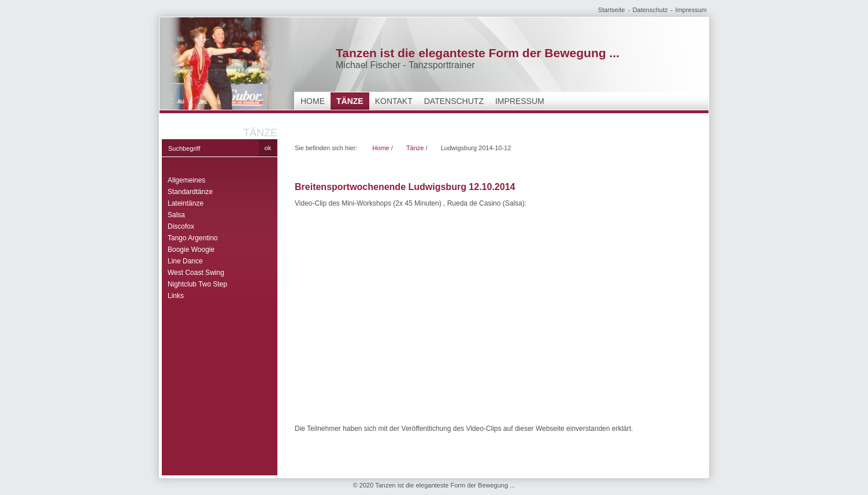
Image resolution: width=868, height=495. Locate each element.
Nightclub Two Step (197, 284)
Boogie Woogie (191, 250)
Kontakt (394, 101)
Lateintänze (186, 203)
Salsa (176, 215)
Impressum (691, 10)
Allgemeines (186, 180)
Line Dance (185, 261)
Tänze (350, 101)
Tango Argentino (193, 238)
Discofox (181, 226)
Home (313, 101)
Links (176, 296)
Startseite (611, 10)
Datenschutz (650, 10)
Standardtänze (190, 192)
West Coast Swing (196, 273)
